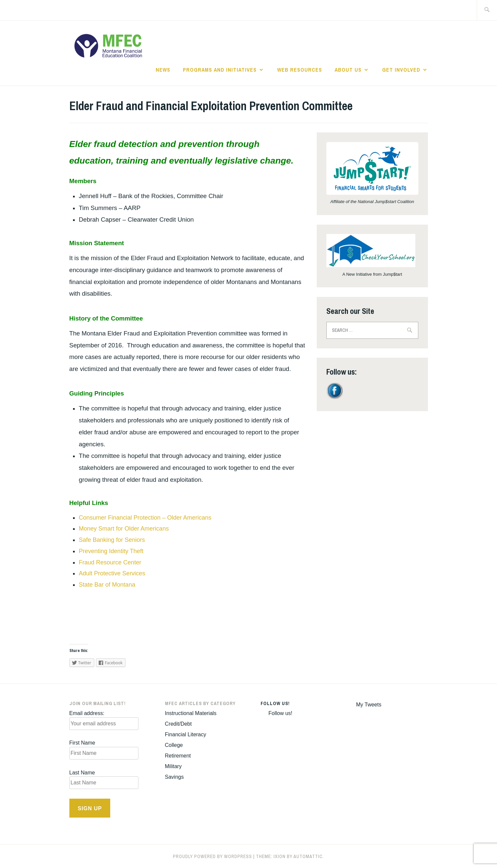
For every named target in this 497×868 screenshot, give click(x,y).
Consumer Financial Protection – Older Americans (145, 518)
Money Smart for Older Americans (124, 529)
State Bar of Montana (107, 585)
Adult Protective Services (112, 573)
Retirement (178, 756)
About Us (348, 70)
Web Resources (300, 70)
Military (173, 766)
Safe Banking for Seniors (112, 540)
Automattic (308, 856)
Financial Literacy (186, 734)
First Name (82, 743)
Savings (174, 777)
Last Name (82, 773)
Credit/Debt (178, 724)
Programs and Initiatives (220, 70)
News (163, 70)
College (174, 745)
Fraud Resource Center (110, 562)
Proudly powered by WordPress (212, 856)
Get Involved (401, 70)
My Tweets (369, 705)
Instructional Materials (191, 713)
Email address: (87, 713)
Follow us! (275, 703)
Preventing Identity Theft (111, 551)
